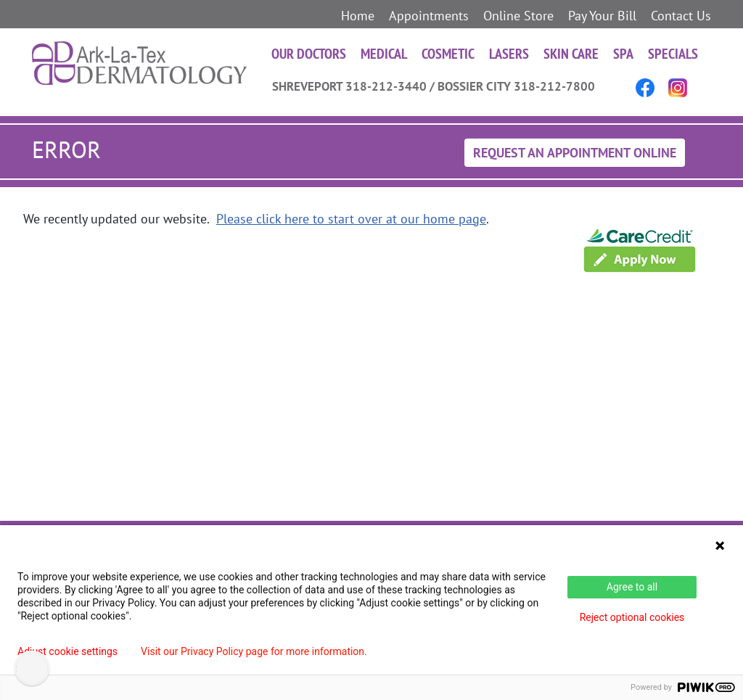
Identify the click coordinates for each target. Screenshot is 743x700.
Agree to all (632, 587)
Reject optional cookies (632, 617)
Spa (623, 54)
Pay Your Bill (602, 16)
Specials (673, 54)
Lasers (509, 54)
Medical (384, 54)
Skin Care (571, 54)
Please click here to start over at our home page (351, 219)
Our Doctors (309, 54)
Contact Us (681, 16)
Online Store (518, 16)
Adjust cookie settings (67, 651)
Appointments (429, 16)
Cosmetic (448, 54)
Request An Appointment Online (575, 153)
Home (358, 16)
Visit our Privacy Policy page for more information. (254, 651)
